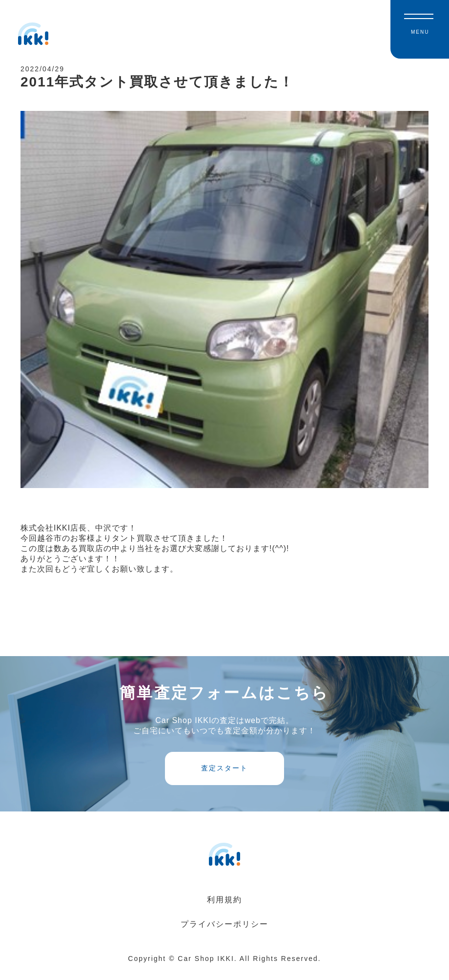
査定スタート (224, 777)
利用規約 (224, 909)
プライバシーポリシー (224, 934)
